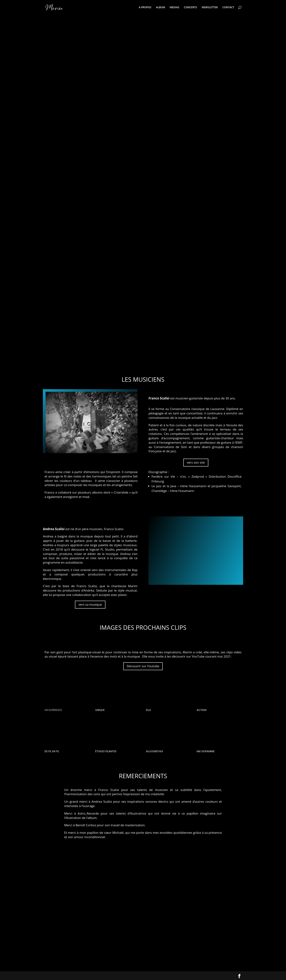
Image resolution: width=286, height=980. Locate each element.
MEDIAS (174, 7)
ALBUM (160, 7)
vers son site (196, 462)
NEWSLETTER (210, 7)
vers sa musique (90, 604)
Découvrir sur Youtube (143, 666)
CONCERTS (190, 7)
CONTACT (228, 7)
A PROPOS (145, 7)
